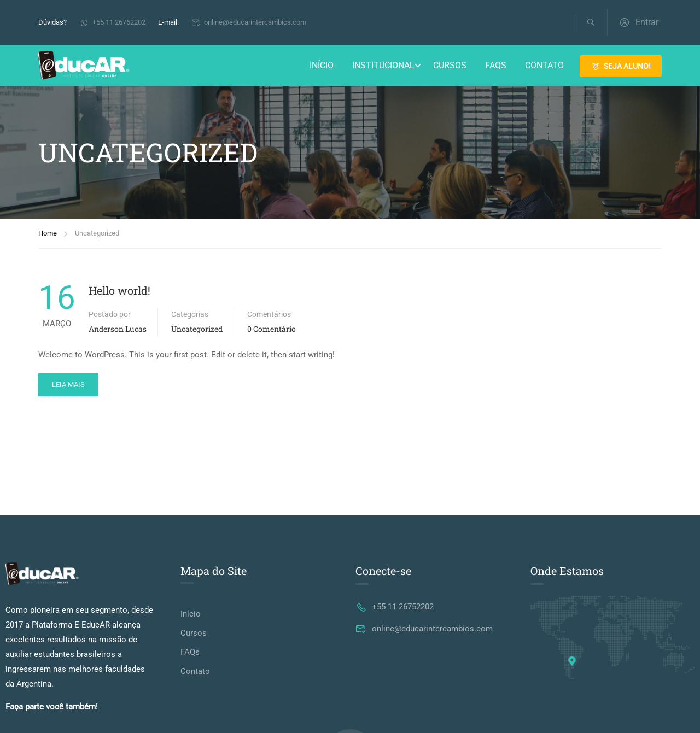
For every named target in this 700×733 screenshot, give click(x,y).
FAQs (496, 65)
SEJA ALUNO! (621, 66)
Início (322, 65)
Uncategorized (197, 329)
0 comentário (272, 329)
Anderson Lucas (118, 329)
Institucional (383, 65)
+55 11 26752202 (112, 22)
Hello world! (119, 290)
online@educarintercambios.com (249, 22)
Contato (544, 65)
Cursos (450, 65)
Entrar (638, 22)
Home (48, 233)
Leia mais (68, 385)
